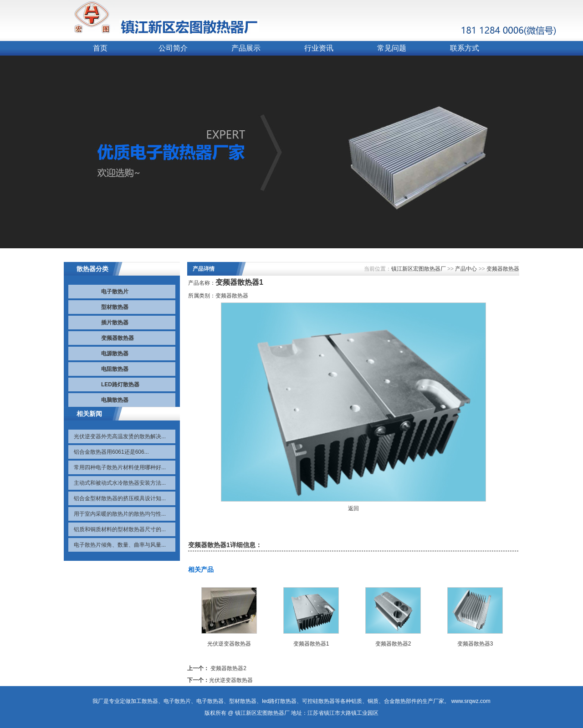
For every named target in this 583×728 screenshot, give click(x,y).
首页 (100, 48)
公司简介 (173, 48)
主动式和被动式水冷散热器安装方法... (120, 483)
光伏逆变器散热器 (229, 644)
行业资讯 (319, 48)
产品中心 (466, 269)
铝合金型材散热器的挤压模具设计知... (120, 498)
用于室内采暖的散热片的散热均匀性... (120, 514)
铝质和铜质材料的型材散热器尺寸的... (120, 529)
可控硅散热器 (318, 701)
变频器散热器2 (393, 644)
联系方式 (465, 48)
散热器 (150, 701)
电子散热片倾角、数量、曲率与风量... (120, 545)
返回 (353, 508)
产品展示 (246, 48)
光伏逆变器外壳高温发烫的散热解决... (120, 436)
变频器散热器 (503, 269)
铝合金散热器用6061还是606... (111, 452)
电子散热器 (210, 701)
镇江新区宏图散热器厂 (419, 269)
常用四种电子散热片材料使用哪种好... (120, 467)
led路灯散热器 (279, 701)
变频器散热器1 (311, 644)
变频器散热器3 (475, 644)
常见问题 (392, 48)
